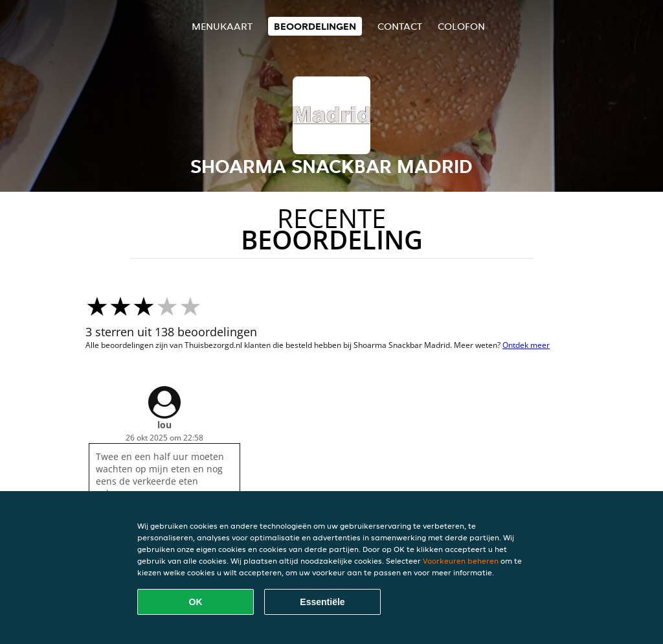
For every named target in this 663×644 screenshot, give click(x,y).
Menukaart (222, 26)
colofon (461, 26)
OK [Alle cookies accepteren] (196, 602)
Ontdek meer (526, 345)
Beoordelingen (315, 26)
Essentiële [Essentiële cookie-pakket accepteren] (322, 602)
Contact (400, 26)
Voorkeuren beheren (461, 561)
